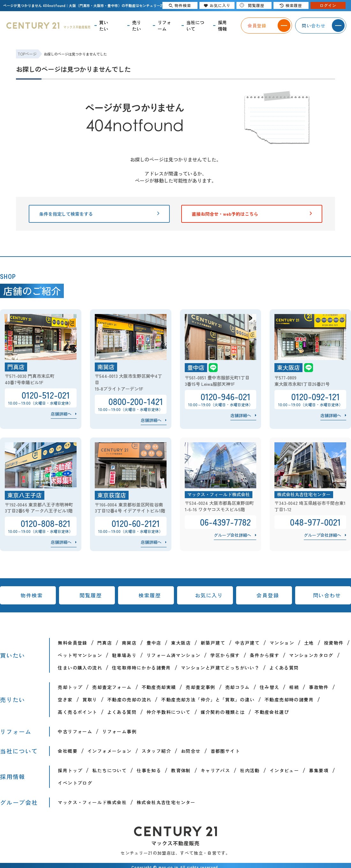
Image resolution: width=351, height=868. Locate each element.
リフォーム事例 (119, 731)
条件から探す (265, 655)
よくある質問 (284, 668)
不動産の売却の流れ (129, 700)
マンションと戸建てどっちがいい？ (220, 668)
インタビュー (284, 770)
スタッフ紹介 (156, 751)
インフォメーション (110, 751)
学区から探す (225, 655)
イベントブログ (75, 783)
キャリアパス (215, 770)
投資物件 (334, 643)
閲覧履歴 (91, 595)
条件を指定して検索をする (99, 214)
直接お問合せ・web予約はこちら (252, 214)
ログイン (328, 5)
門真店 (105, 643)
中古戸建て (247, 643)
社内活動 (250, 770)
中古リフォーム (75, 731)
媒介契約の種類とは (223, 712)
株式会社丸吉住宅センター (166, 802)
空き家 (65, 700)
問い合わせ (327, 595)
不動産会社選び (272, 712)
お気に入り (209, 595)
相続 (294, 687)
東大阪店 (181, 643)
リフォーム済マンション (173, 655)
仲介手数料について (169, 712)
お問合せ (191, 751)
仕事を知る (149, 770)
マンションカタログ (311, 655)
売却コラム (238, 687)
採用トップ (70, 770)
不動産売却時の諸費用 (289, 700)
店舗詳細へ (61, 414)
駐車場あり (124, 655)
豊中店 (154, 643)
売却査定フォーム (112, 687)
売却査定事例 (200, 687)
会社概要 (68, 751)
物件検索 (32, 595)
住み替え (270, 687)
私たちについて (109, 770)
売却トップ (70, 687)
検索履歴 (150, 595)
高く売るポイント (77, 712)
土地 (309, 643)
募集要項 (319, 770)
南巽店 (129, 643)
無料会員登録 (72, 643)
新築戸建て (213, 643)
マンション (282, 643)
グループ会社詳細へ (232, 535)
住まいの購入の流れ (80, 668)
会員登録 (268, 595)
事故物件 (319, 687)
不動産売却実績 (159, 687)
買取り (90, 700)
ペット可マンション (80, 655)
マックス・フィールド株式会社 (92, 802)
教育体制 (181, 770)
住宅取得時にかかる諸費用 (142, 668)
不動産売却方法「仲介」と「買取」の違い (208, 700)
